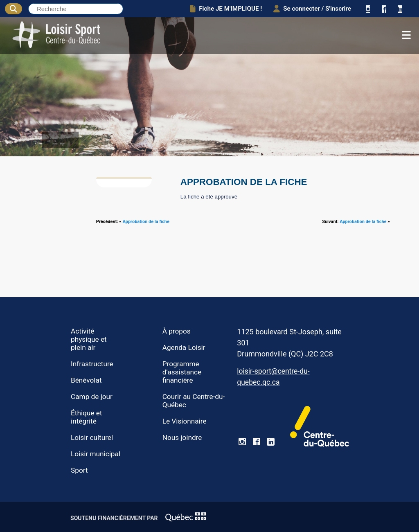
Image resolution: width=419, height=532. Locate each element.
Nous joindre (182, 437)
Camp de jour (92, 397)
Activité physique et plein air (89, 339)
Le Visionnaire (185, 421)
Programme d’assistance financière (182, 372)
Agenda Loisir (184, 347)
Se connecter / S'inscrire (312, 9)
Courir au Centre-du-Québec (194, 401)
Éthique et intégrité (86, 417)
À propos (177, 331)
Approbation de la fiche (146, 222)
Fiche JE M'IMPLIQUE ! (226, 9)
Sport (79, 470)
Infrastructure (92, 364)
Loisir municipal (96, 454)
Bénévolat (86, 380)
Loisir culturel (92, 437)
